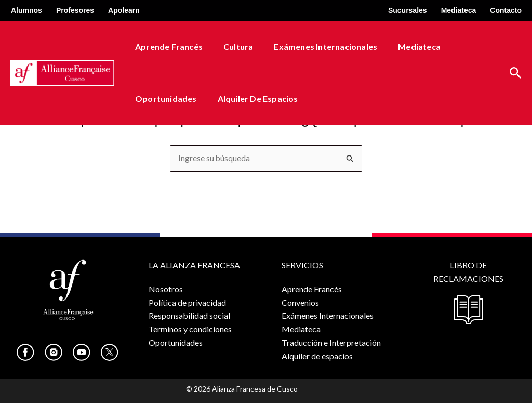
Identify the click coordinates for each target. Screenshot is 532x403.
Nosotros (166, 289)
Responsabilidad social (189, 315)
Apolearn (124, 10)
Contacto (506, 10)
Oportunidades (164, 99)
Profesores (75, 10)
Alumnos (26, 10)
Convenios (300, 302)
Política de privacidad (187, 302)
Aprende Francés (167, 47)
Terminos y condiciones (190, 329)
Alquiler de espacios (252, 99)
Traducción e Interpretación (331, 342)
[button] (516, 73)
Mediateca (459, 10)
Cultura (232, 47)
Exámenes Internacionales (315, 47)
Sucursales (408, 10)
